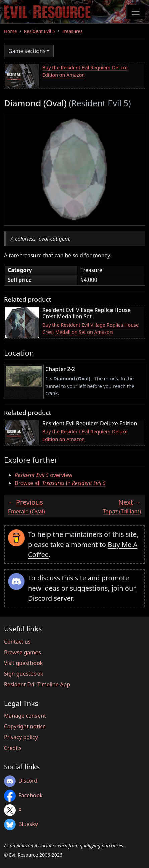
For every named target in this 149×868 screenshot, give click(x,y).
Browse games (22, 652)
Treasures (72, 31)
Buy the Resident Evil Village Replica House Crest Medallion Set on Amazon (90, 329)
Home (11, 31)
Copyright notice (25, 726)
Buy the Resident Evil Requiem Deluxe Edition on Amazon (85, 71)
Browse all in (60, 483)
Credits (13, 748)
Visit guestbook (23, 663)
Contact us (17, 642)
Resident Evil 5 (40, 31)
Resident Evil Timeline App (37, 684)
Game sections (27, 51)
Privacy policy (21, 737)
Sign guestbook (24, 674)
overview (44, 475)
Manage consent (25, 716)
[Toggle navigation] (136, 12)
